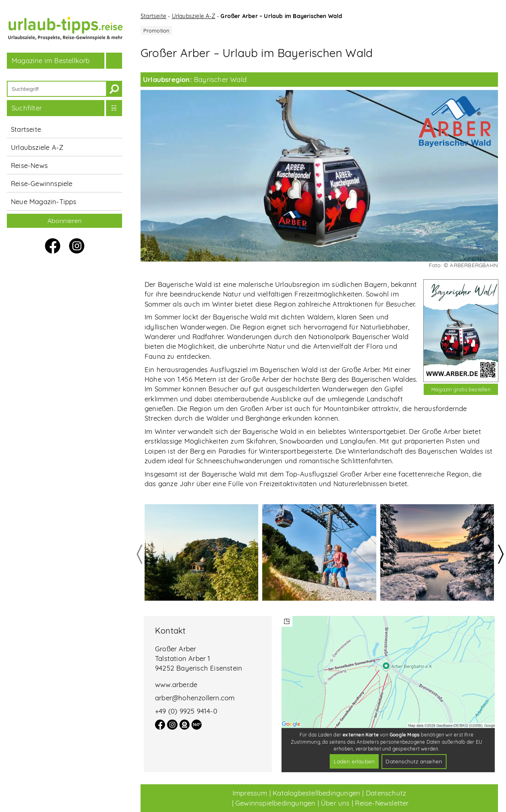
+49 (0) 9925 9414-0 (186, 711)
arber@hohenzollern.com (195, 698)
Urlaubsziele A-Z (37, 147)
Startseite (26, 129)
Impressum (250, 793)
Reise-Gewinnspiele (42, 183)
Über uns (335, 803)
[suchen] (114, 89)
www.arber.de (176, 684)
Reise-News (29, 165)
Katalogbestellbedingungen (316, 793)
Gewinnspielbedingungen (275, 803)
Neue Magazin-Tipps (44, 201)
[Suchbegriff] (57, 89)
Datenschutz (386, 793)
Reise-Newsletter (382, 803)
